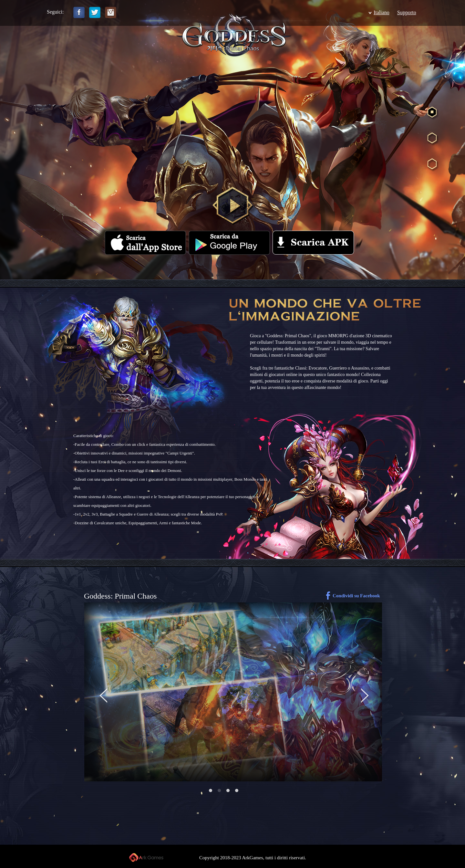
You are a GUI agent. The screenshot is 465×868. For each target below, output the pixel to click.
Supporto (407, 12)
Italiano (382, 12)
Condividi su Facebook (356, 596)
